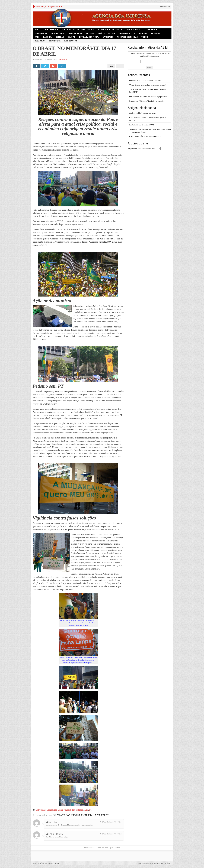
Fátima (112, 33)
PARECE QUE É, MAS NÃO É (142, 125)
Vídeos (145, 37)
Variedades (108, 37)
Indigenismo (124, 33)
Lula (86, 810)
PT (90, 810)
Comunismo (52, 810)
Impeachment (78, 810)
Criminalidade (57, 33)
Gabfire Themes (166, 863)
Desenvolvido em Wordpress (151, 863)
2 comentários (62, 60)
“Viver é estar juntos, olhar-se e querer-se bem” (148, 85)
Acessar (138, 863)
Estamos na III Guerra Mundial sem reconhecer (148, 101)
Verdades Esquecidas (127, 37)
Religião (71, 37)
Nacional (48, 37)
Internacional (141, 33)
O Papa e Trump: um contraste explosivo (145, 80)
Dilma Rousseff (64, 810)
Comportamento (134, 30)
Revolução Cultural (89, 37)
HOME (37, 30)
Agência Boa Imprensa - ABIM (48, 863)
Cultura (90, 33)
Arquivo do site (134, 149)
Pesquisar (165, 7)
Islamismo (156, 33)
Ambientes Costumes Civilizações (78, 30)
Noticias (60, 37)
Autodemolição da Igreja (110, 30)
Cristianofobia (75, 33)
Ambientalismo (51, 30)
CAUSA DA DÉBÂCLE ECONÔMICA (145, 136)
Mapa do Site (55, 41)
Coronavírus (41, 33)
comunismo (151, 30)
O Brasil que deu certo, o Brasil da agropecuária (148, 97)
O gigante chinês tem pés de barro (143, 113)
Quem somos (40, 41)
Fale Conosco (71, 41)
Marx (37, 37)
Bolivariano (41, 810)
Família (101, 33)
